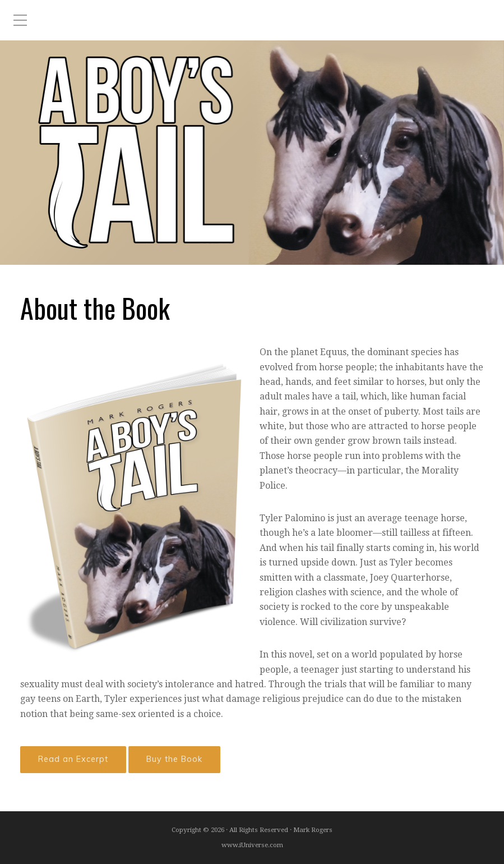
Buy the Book (174, 759)
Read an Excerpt (73, 759)
